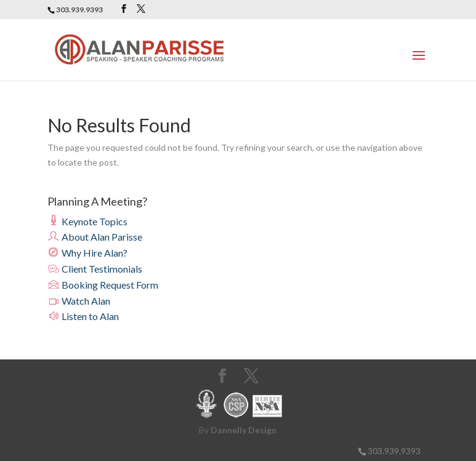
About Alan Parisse (95, 237)
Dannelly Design (244, 430)
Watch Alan (79, 301)
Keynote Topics (87, 221)
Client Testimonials (95, 269)
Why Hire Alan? (87, 253)
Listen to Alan (83, 316)
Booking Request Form (103, 285)
